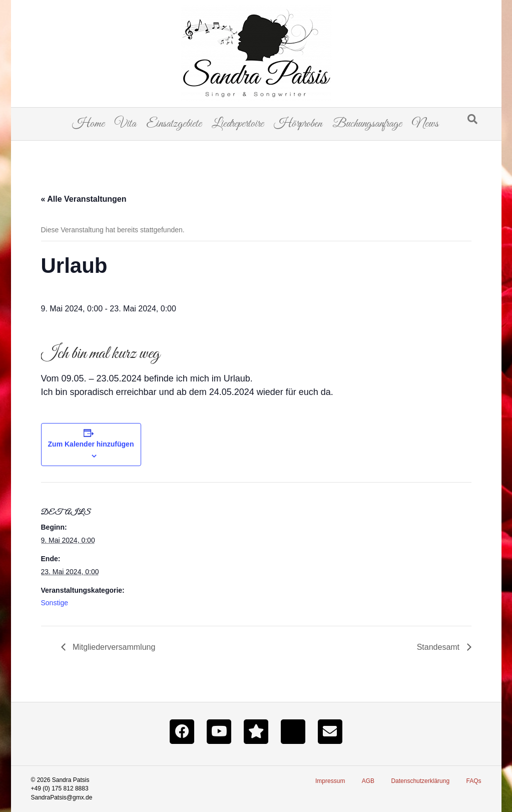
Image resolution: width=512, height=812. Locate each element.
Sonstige (55, 603)
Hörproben (298, 124)
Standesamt (439, 647)
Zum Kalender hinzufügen (91, 444)
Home (88, 124)
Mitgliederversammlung (113, 647)
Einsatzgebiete (174, 124)
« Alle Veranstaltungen (84, 199)
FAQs (473, 781)
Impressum (330, 781)
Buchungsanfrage (367, 124)
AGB (368, 781)
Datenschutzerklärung (420, 781)
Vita (125, 124)
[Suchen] (472, 119)
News (425, 124)
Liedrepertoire (238, 124)
